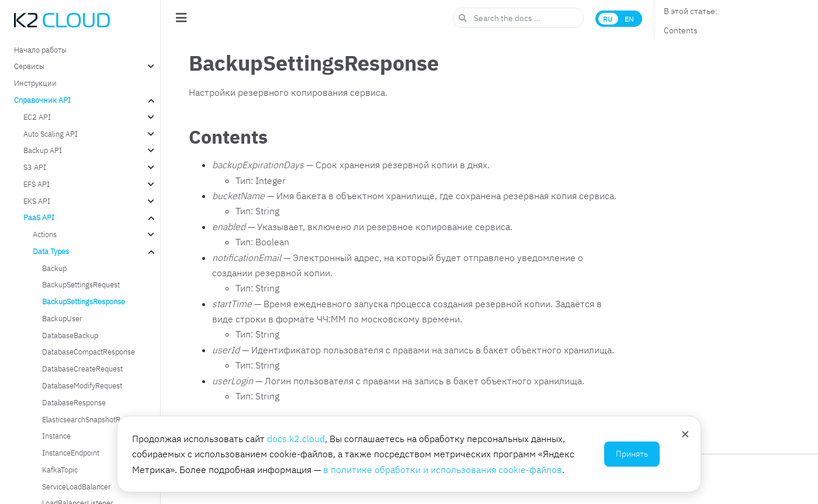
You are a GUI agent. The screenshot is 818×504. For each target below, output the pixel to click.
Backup (54, 268)
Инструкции (35, 83)
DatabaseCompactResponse (89, 352)
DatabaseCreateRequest (82, 369)
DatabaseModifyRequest (82, 385)
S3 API (35, 167)
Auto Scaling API (51, 134)
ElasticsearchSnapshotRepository (96, 419)
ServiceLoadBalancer (77, 486)
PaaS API (39, 217)
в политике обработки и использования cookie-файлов (443, 470)
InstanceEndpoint (71, 453)
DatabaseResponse (74, 402)
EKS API (37, 201)
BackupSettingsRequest (81, 284)
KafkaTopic (60, 470)
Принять (632, 454)
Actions (45, 234)
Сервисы (29, 66)
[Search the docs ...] (518, 18)
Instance (56, 436)
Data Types (51, 251)
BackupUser (62, 318)
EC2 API (37, 117)
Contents (681, 30)
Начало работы (40, 50)
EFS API (37, 184)
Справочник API (42, 100)
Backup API (43, 150)
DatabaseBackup (70, 335)
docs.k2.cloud (296, 439)
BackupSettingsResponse (84, 301)
